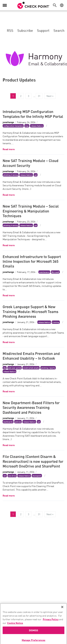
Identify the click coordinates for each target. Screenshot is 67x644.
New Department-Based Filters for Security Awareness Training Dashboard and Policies (31, 407)
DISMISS (34, 636)
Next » (50, 96)
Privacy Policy (51, 625)
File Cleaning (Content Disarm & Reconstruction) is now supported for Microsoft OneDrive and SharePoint (33, 461)
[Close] (62, 613)
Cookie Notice (15, 629)
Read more (9, 149)
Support (43, 30)
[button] (56, 5)
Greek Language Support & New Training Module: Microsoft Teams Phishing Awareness (30, 311)
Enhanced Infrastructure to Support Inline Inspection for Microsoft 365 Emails (32, 261)
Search (59, 30)
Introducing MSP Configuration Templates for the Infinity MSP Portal (33, 114)
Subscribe (25, 30)
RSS (10, 30)
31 (39, 96)
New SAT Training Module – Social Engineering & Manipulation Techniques (31, 211)
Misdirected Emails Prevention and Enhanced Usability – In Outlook (31, 356)
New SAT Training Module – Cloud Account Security (31, 163)
